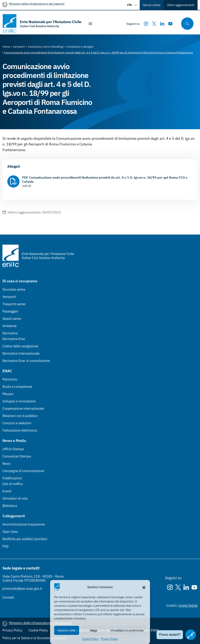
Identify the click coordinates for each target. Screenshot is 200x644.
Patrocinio (10, 379)
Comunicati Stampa (17, 456)
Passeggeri (10, 311)
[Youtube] (170, 24)
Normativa (10, 333)
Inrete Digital (188, 606)
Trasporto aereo (14, 304)
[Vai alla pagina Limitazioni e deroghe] (80, 47)
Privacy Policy (109, 639)
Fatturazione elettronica (20, 430)
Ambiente (10, 326)
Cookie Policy (90, 639)
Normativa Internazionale (21, 353)
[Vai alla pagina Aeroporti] (19, 47)
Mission (8, 394)
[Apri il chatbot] (191, 635)
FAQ (5, 546)
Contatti (8, 597)
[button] (144, 587)
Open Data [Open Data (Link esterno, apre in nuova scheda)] (10, 532)
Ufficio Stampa (13, 449)
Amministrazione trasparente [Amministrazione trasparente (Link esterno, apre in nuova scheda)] (24, 524)
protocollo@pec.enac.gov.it (22, 589)
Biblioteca (10, 506)
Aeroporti (9, 297)
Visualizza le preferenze (127, 630)
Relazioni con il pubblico (20, 416)
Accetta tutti (67, 630)
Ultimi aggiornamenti (181, 5)
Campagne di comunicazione (23, 471)
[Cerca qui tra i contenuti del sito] (186, 24)
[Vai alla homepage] (42, 24)
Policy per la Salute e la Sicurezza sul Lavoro (34, 638)
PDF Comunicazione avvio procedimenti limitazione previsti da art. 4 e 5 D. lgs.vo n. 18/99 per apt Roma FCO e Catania (105, 179)
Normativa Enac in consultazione (26, 361)
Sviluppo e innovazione (19, 401)
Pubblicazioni (12, 478)
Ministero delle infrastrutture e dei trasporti (37, 4)
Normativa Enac (14, 339)
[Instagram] (146, 24)
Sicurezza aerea (14, 289)
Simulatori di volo (15, 498)
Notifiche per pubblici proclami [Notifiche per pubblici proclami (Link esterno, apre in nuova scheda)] (25, 539)
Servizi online (152, 5)
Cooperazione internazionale (23, 408)
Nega (94, 630)
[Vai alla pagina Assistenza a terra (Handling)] (46, 47)
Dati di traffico (13, 484)
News (6, 464)
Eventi (7, 491)
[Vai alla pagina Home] (6, 47)
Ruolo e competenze (17, 387)
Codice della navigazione (20, 346)
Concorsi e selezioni (17, 423)
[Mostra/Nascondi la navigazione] (90, 24)
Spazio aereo (12, 319)
